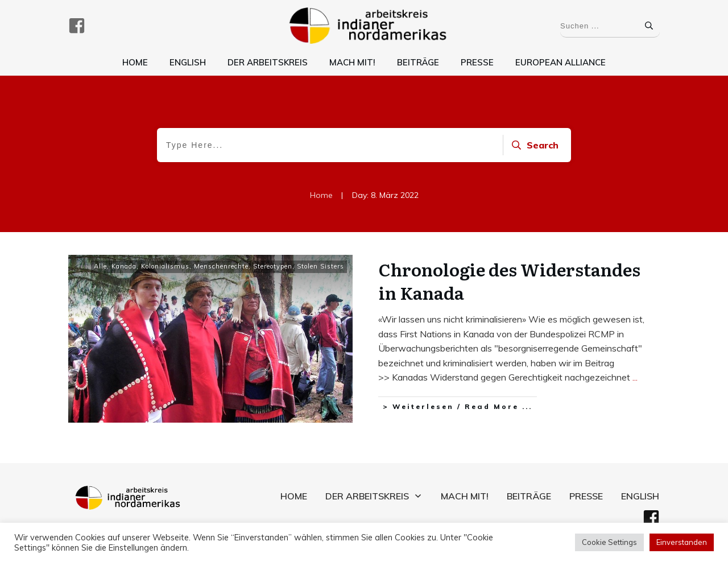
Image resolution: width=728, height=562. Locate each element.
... (635, 377)
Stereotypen (273, 266)
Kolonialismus (165, 266)
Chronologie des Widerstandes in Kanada (510, 281)
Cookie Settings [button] (609, 542)
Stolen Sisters (320, 266)
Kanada (124, 266)
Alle (100, 266)
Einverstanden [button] (682, 542)
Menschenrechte (221, 266)
